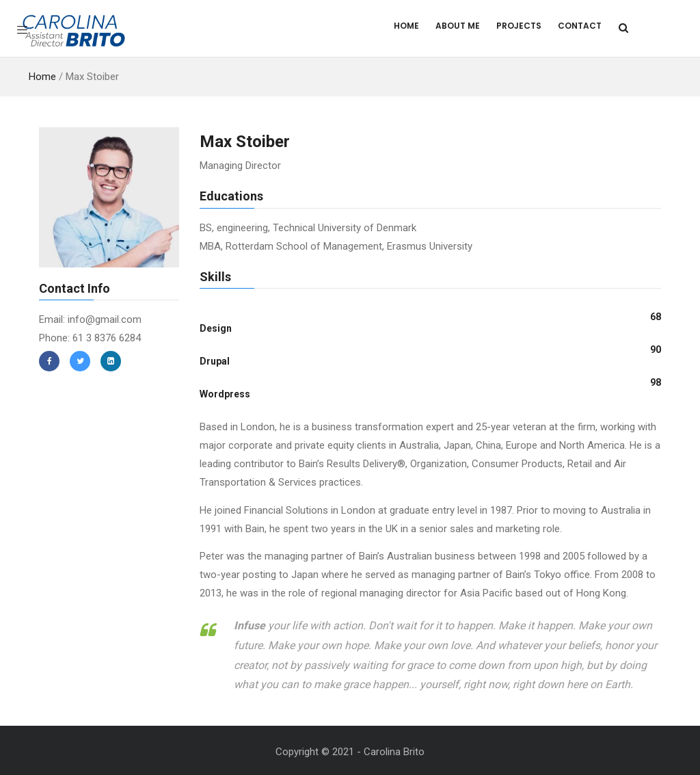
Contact (580, 26)
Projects (519, 26)
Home (406, 26)
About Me (458, 26)
